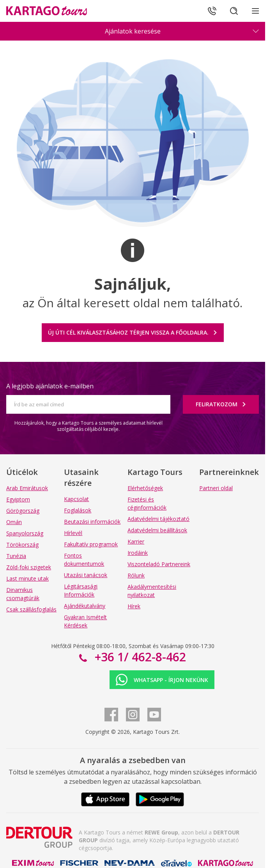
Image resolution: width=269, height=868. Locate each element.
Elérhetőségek (145, 488)
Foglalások (78, 510)
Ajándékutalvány (85, 606)
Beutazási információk (92, 522)
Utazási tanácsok (86, 575)
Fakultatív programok (91, 544)
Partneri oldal (216, 488)
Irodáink (138, 553)
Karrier (136, 541)
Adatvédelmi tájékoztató (158, 519)
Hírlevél (73, 533)
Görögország (23, 511)
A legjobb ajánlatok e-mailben (50, 386)
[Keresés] (234, 11)
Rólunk (136, 575)
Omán (14, 522)
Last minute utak (27, 578)
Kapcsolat (76, 499)
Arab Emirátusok (27, 488)
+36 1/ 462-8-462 (139, 657)
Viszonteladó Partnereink (159, 564)
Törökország (22, 545)
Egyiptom (18, 499)
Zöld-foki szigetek (29, 567)
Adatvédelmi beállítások (157, 530)
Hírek (134, 606)
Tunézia (16, 556)
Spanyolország (25, 533)
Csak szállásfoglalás (31, 609)
